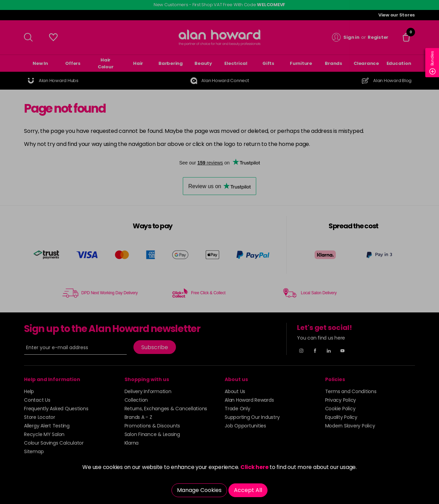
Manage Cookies (199, 490)
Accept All (248, 490)
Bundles (432, 63)
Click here (254, 467)
